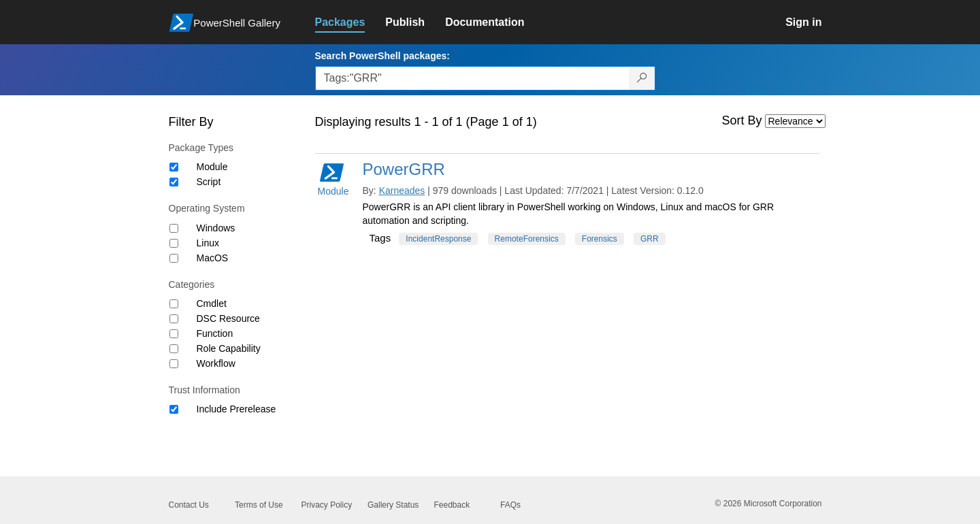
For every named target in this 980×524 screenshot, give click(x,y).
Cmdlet (212, 304)
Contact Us (189, 505)
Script (209, 182)
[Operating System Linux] (174, 243)
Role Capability (229, 348)
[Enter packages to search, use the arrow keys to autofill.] (472, 78)
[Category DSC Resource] (174, 319)
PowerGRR (404, 169)
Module (212, 167)
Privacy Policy (327, 505)
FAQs (510, 505)
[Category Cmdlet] (174, 304)
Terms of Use (259, 505)
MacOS (213, 258)
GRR (650, 239)
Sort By (742, 120)
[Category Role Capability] (174, 349)
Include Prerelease (236, 409)
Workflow (216, 363)
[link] (350, 22)
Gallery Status (393, 505)
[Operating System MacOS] (174, 258)
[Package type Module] (174, 167)
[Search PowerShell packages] (642, 78)
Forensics (600, 239)
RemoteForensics (527, 239)
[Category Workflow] (174, 364)
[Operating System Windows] (174, 228)
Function (215, 333)
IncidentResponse (438, 239)
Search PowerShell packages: (382, 56)
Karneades (402, 191)
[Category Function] (174, 334)
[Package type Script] (174, 182)
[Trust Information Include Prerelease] (174, 409)
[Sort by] (795, 121)
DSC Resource (228, 318)
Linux (208, 243)
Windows (216, 228)
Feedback (452, 505)
